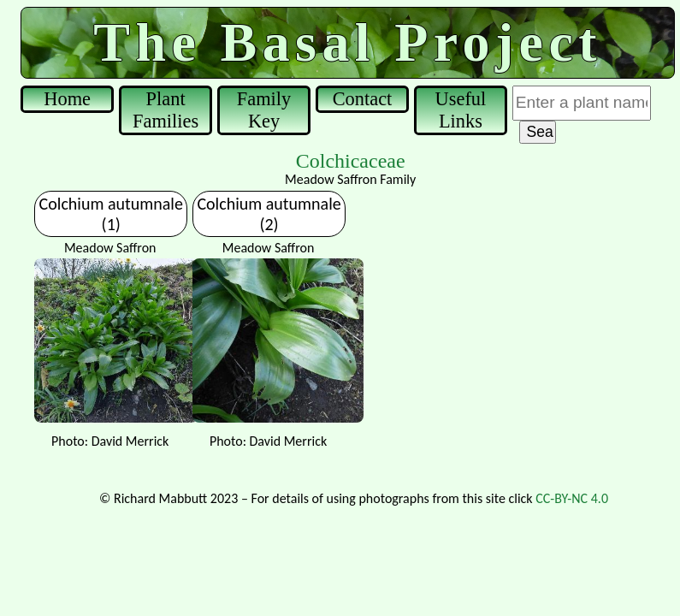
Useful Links (461, 110)
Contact (363, 99)
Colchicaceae (351, 161)
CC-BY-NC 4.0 (572, 498)
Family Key (264, 110)
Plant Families (166, 110)
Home (67, 99)
